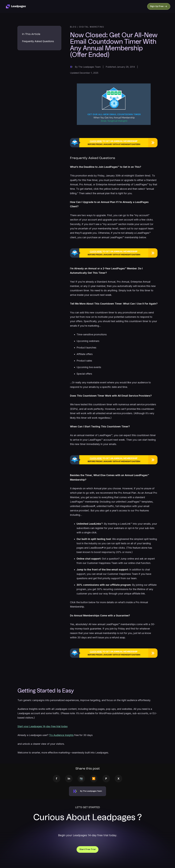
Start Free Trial (87, 849)
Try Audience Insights (61, 735)
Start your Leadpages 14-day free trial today (43, 726)
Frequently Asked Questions (38, 41)
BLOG (73, 27)
